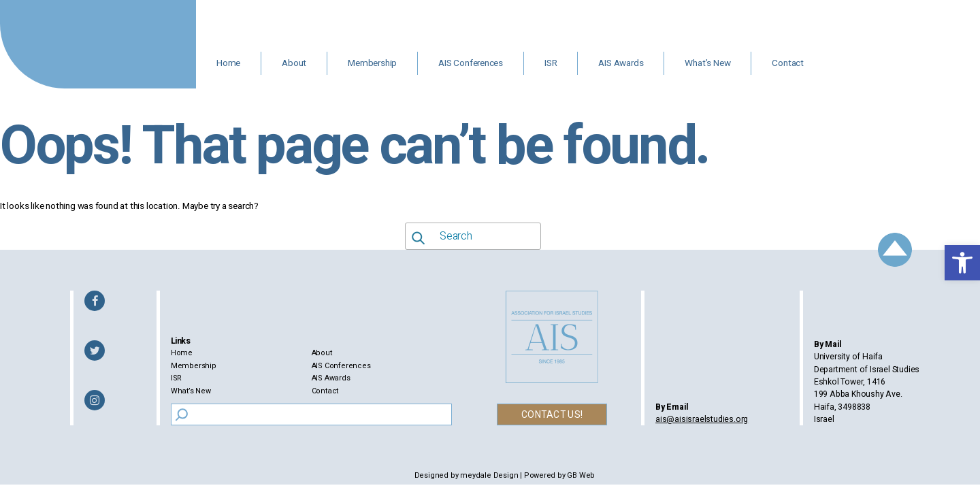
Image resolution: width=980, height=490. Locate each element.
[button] (962, 263)
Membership (372, 63)
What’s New (707, 63)
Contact (788, 63)
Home (228, 63)
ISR (551, 63)
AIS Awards (621, 63)
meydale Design (489, 475)
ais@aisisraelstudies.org (702, 419)
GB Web (581, 475)
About (294, 63)
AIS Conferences (471, 63)
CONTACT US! (552, 415)
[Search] (181, 414)
